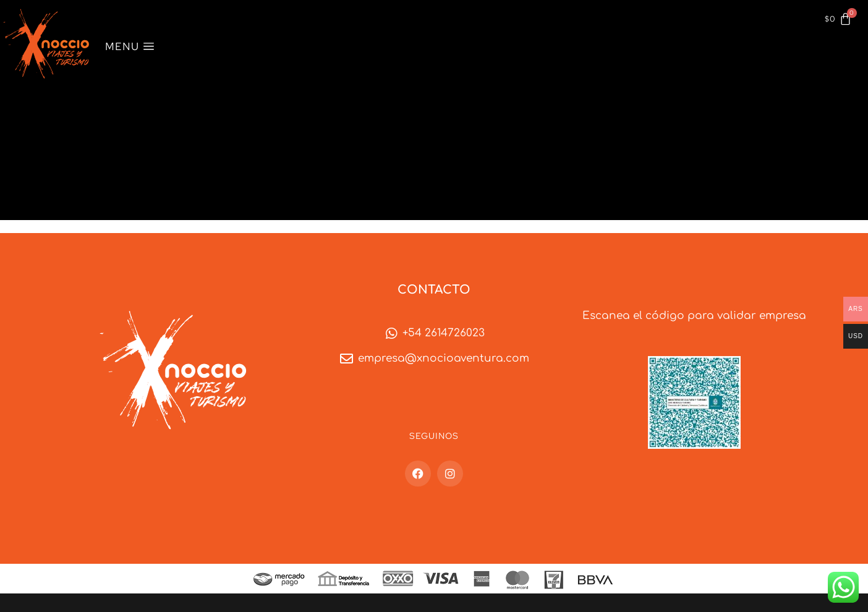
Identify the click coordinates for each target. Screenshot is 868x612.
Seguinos (434, 436)
